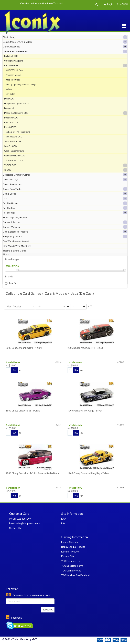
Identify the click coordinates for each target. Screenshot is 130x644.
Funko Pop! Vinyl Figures (15, 218)
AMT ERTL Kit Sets (14, 70)
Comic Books (65, 194)
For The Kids (65, 208)
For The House (65, 203)
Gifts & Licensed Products (65, 232)
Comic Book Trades (65, 189)
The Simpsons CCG (13, 137)
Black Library (65, 37)
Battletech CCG (11, 56)
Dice (65, 198)
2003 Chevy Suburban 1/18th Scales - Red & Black (32, 473)
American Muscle (13, 75)
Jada (11, 283)
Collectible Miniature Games (65, 175)
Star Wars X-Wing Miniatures (17, 246)
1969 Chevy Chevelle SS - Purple (23, 411)
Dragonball (9, 108)
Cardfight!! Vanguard (14, 61)
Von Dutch (10, 94)
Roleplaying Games (65, 236)
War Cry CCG (10, 146)
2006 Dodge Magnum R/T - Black (85, 348)
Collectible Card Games (65, 51)
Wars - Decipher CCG (14, 151)
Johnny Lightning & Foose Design (21, 85)
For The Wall (65, 213)
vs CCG (66, 170)
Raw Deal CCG (11, 123)
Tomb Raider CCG (13, 142)
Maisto (9, 89)
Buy (14, 370)
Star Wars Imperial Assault (16, 241)
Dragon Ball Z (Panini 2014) (17, 104)
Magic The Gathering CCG (66, 113)
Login (108, 4)
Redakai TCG (10, 127)
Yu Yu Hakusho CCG (14, 160)
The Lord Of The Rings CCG (17, 132)
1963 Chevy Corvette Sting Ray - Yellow (89, 473)
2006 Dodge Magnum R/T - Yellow (24, 348)
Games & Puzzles (65, 222)
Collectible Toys (65, 179)
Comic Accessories (12, 184)
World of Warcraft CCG (15, 156)
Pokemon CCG (11, 118)
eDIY (34, 639)
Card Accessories (65, 47)
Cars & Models (66, 66)
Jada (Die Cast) (13, 80)
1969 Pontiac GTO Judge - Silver (85, 411)
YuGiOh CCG (66, 165)
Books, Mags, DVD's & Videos (65, 42)
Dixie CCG (9, 99)
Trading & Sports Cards (14, 251)
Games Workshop (65, 227)
